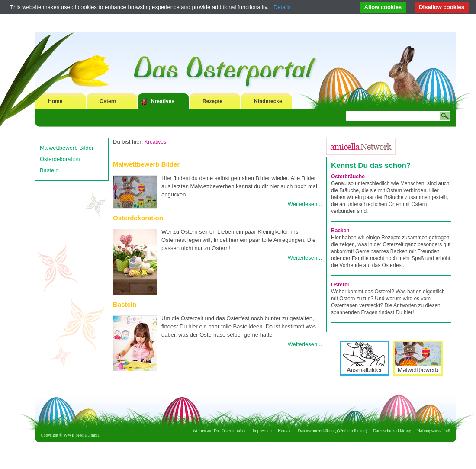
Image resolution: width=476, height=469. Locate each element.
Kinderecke (268, 101)
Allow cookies (383, 7)
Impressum (262, 431)
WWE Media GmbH (82, 435)
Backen (340, 231)
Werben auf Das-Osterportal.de (219, 431)
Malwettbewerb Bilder (67, 148)
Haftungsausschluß (434, 431)
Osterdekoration (60, 159)
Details (282, 7)
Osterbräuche (348, 177)
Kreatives (163, 101)
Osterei (340, 285)
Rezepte (212, 101)
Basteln (49, 170)
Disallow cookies (442, 7)
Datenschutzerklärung (392, 431)
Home (55, 101)
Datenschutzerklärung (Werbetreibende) (332, 431)
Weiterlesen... (305, 204)
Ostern (108, 101)
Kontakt (285, 431)
